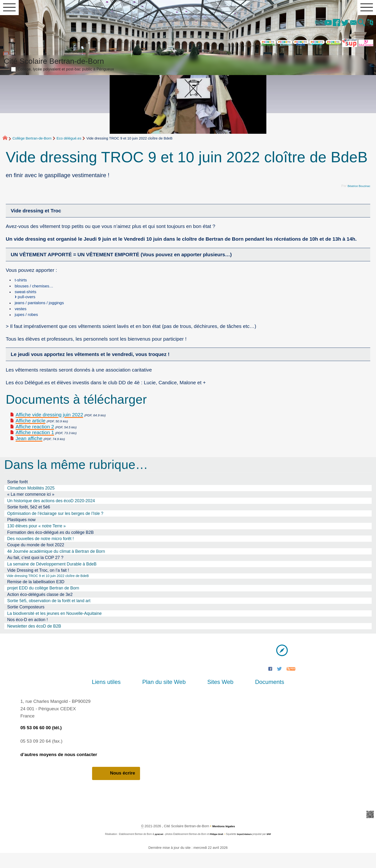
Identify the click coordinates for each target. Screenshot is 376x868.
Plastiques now (21, 533)
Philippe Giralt (215, 849)
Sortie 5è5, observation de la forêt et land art (49, 615)
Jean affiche (29, 452)
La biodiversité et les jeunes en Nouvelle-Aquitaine (54, 628)
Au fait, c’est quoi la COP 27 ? (35, 571)
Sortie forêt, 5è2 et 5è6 (29, 520)
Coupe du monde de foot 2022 (36, 558)
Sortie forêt (18, 495)
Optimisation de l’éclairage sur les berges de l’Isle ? (55, 527)
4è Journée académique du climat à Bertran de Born (56, 565)
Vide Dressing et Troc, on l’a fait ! (38, 583)
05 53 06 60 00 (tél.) (41, 742)
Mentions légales (224, 841)
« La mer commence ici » (31, 508)
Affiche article (30, 434)
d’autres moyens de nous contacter (59, 769)
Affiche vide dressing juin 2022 (49, 428)
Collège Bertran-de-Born (32, 143)
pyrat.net (155, 849)
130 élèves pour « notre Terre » (36, 539)
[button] (357, 26)
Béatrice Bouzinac (356, 190)
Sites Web (216, 696)
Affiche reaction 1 (35, 446)
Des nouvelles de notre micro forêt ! (41, 552)
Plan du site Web (168, 696)
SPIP (273, 849)
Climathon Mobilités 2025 (31, 501)
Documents (257, 696)
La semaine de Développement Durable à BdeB (52, 577)
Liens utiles (119, 696)
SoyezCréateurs (246, 849)
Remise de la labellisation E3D (36, 596)
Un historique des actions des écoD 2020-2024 (51, 514)
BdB (301, 26)
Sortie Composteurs (26, 622)
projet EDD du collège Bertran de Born (43, 602)
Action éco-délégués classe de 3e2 (40, 609)
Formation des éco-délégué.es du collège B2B (50, 546)
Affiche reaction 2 (35, 440)
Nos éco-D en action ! (27, 634)
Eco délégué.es (69, 143)
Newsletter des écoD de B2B (34, 641)
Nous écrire (116, 788)
